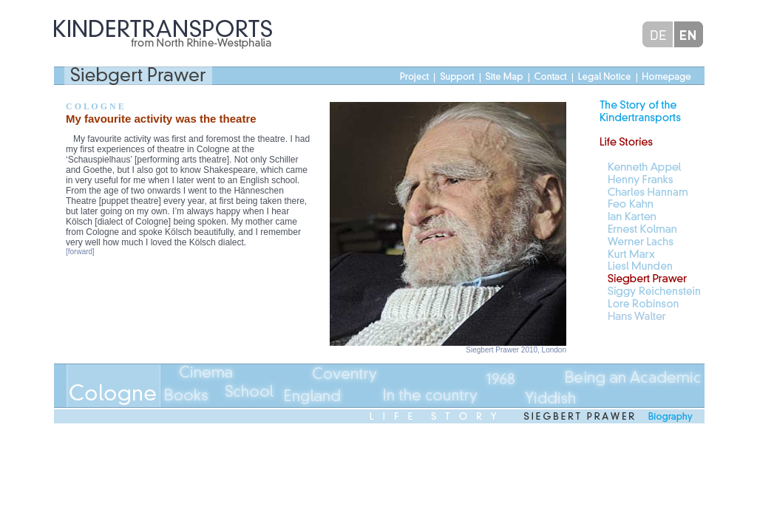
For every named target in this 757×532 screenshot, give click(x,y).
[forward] (80, 252)
